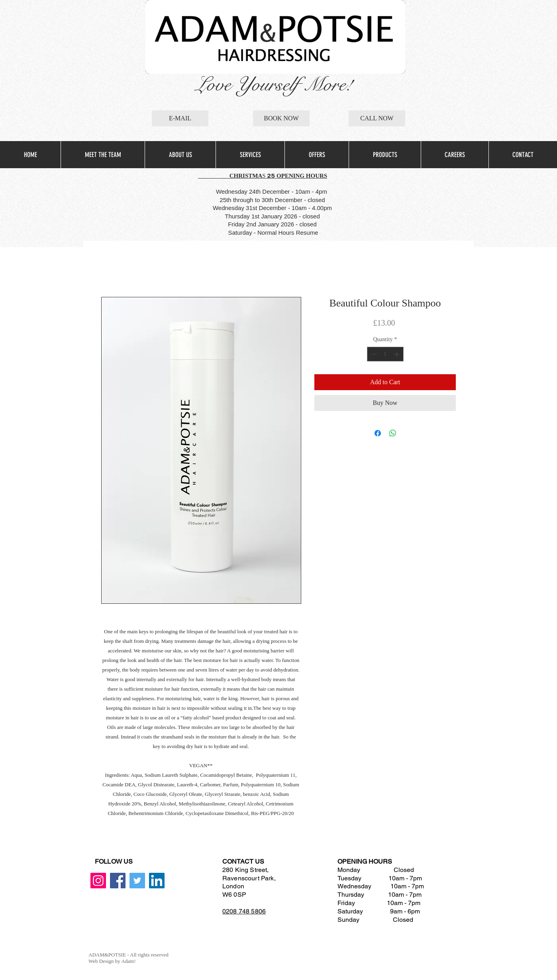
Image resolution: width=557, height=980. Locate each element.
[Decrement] (373, 354)
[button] (250, 155)
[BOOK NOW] (281, 118)
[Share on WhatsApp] (393, 433)
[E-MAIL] (180, 118)
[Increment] (397, 354)
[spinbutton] (385, 354)
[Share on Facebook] (378, 433)
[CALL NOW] (377, 118)
